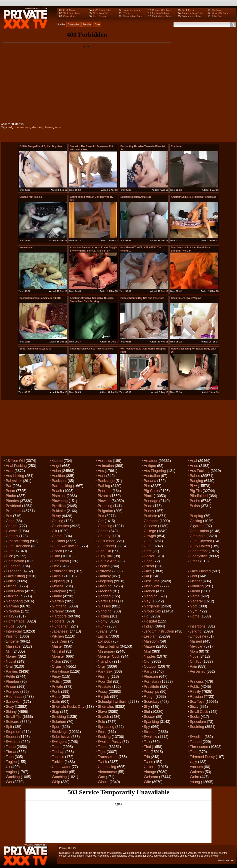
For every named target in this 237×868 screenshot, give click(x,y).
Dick (9, 556)
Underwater (61, 767)
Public (195, 687)
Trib (147, 757)
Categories (74, 24)
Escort (149, 566)
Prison (11, 687)
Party (148, 671)
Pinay (56, 676)
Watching (59, 777)
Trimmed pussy (202, 757)
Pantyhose (60, 671)
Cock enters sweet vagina (186, 298)
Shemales (106, 707)
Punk (56, 692)
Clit (54, 531)
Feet (193, 576)
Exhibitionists (62, 571)
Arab (10, 471)
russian (19, 127)
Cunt (148, 546)
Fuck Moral (69, 10)
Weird (195, 777)
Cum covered (201, 541)
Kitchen (58, 636)
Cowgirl (150, 536)
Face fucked (200, 571)
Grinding (105, 611)
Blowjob (104, 501)
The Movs (217, 10)
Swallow (150, 737)
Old (147, 661)
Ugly (193, 762)
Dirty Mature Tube (192, 16)
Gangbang (14, 601)
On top (196, 661)
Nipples (150, 656)
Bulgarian (105, 511)
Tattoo (11, 747)
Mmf (147, 651)
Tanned (196, 742)
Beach (57, 491)
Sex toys (197, 702)
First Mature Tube (162, 16)
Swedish (197, 737)
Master (57, 646)
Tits (147, 752)
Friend (195, 591)
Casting (196, 521)
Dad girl (104, 551)
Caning (58, 521)
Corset (57, 536)
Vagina (11, 772)
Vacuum (196, 767)
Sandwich (14, 702)
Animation (106, 466)
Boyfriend (13, 506)
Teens (103, 747)
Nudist (11, 661)
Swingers (59, 742)
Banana (150, 481)
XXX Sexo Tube (72, 13)
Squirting (197, 727)
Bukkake (59, 511)
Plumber (13, 682)
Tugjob (11, 762)
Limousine (198, 636)
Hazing (103, 616)
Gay (147, 601)
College (150, 531)
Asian (56, 471)
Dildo (56, 556)
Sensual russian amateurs (136, 197)
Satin (56, 702)
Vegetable (60, 772)
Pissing (104, 676)
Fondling (197, 586)
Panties (12, 671)
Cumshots (106, 546)
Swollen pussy (110, 742)
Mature (149, 646)
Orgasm (58, 666)
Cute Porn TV (100, 13)
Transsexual (108, 757)
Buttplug (196, 516)
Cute (10, 551)
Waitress (197, 772)
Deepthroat (199, 551)
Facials (58, 576)
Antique (150, 466)
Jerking (196, 631)
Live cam (59, 641)
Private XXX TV (68, 848)
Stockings (60, 732)
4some (57, 461)
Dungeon (13, 566)
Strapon (150, 732)
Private (57, 687)
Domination (15, 561)
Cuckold (58, 541)
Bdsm (10, 491)
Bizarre (104, 496)
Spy (147, 727)
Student (12, 737)
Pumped (13, 692)
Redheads (14, 697)
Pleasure (151, 676)
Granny (58, 611)
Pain (193, 666)
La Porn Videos (160, 13)
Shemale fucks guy (68, 707)
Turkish (58, 762)
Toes (194, 752)
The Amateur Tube (132, 16)
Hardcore (59, 616)
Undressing (107, 767)
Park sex (105, 671)
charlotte (176, 146)
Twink (102, 762)
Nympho (105, 661)
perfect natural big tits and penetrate (142, 298)
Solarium (59, 722)
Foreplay (59, 591)
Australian (152, 476)
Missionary (106, 651)
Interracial (14, 631)
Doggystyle (199, 556)
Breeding (105, 506)
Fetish (11, 581)
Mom (194, 651)
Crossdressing (17, 541)
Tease (57, 747)
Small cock (199, 712)
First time (152, 581)
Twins (148, 762)
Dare (148, 551)
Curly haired (200, 546)
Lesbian (150, 636)
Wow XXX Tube (220, 13)
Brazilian (59, 506)
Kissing (12, 636)
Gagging (151, 596)
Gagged (104, 596)
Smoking (59, 717)
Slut (147, 712)
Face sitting (15, 576)
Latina (103, 636)
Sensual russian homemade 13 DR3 (40, 298)
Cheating (105, 526)
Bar (9, 486)
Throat (11, 752)
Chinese (150, 526)
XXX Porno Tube (102, 10)
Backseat (59, 481)
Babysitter (14, 481)
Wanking (13, 777)
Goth (194, 606)
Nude (194, 656)
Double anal (108, 561)
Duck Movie (188, 10)
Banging (196, 481)
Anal (193, 461)
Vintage (150, 772)
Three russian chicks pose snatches (91, 349)
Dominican (60, 561)
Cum (148, 541)
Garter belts (107, 601)
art (10, 127)
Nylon (56, 661)
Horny (103, 621)
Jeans (103, 631)
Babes (195, 476)
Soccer (149, 717)
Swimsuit (13, 742)
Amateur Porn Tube (192, 13)
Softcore (13, 722)
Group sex (152, 611)
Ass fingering (155, 471)
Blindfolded (199, 496)
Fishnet (196, 581)
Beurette (105, 491)
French (149, 591)
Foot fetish (15, 591)
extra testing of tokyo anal (35, 349)
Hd (146, 616)
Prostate (105, 687)
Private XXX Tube (162, 10)
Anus (194, 466)
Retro (56, 697)
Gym (194, 611)
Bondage (151, 501)
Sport (56, 727)
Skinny (11, 712)
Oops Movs (69, 16)
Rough (149, 697)
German (12, 606)
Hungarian (60, 626)
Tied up (58, 752)
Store (102, 732)
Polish (57, 682)
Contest (12, 536)
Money (11, 656)
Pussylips (151, 692)
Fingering (105, 581)
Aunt (102, 476)
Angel (56, 466)
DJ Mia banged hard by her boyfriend (41, 146)
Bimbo (11, 496)
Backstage (106, 481)
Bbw (193, 486)
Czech (57, 551)
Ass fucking (200, 471)
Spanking (151, 722)
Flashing (105, 586)
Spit (9, 727)
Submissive (61, 737)
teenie (49, 127)
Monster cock (109, 656)
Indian (149, 626)
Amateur (151, 461)
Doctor (149, 556)
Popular (87, 24)
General (196, 601)
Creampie (198, 536)
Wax (101, 777)
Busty (56, 516)
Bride (148, 506)
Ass (101, 471)
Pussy (103, 692)
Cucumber (106, 541)
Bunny (149, 511)
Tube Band (217, 16)
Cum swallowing (65, 546)
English (104, 566)
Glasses (104, 606)
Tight (102, 752)
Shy (147, 707)
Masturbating (108, 646)
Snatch (103, 717)
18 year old (15, 461)
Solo (101, 722)
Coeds (103, 531)
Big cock (151, 491)
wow (58, 127)
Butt (101, 516)
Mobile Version (226, 861)
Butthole (150, 516)
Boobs (195, 501)
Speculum (198, 722)
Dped (148, 561)
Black (148, 496)
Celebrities (60, 526)
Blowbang (60, 501)
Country (104, 536)
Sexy (10, 707)
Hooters (58, 621)
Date (97, 24)
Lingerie (12, 641)
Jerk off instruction (159, 631)
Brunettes (14, 511)
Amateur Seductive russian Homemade (194, 197)
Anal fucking (16, 466)
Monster (58, 656)
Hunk (102, 626)
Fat (146, 576)
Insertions (198, 626)
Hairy (10, 616)
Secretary (152, 702)
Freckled (105, 591)
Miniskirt (58, 651)
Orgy (102, 666)
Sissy (194, 707)
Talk (147, 742)
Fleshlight (152, 586)
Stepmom (14, 732)
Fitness (58, 586)
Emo (56, 566)
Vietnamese (107, 772)
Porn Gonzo (99, 16)
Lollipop (104, 641)
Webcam (151, 777)
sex (28, 127)
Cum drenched (18, 546)
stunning (37, 127)
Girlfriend (59, 606)
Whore (103, 782)
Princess (197, 682)
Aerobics (105, 461)
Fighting (58, 581)
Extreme (105, 571)
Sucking (104, 737)
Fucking (12, 596)
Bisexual (59, 496)
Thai (147, 747)
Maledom (151, 641)
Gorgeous (152, 606)
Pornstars (152, 682)
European (14, 571)
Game (195, 596)
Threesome (199, 747)
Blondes (12, 501)
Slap (55, 712)
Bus (9, 516)
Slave (102, 712)
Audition (58, 476)
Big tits (196, 491)
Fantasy (104, 576)
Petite (10, 676)
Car (101, 521)
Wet (9, 782)
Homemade (26, 248)
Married (196, 641)
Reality (195, 692)
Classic (12, 531)
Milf (9, 651)
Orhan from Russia (31, 197)
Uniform (150, 767)
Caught (12, 526)
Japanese (60, 631)
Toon (10, 757)
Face (148, 571)
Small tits (14, 717)
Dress (195, 561)
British (195, 506)
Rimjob (103, 697)
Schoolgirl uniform (113, 702)
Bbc (147, 486)
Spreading (106, 727)
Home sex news (131, 10)
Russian (196, 697)
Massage (13, 646)
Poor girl (105, 682)
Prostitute (151, 687)
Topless (58, 757)
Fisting (11, 586)
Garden (58, 601)
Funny (57, 596)
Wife (147, 782)
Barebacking (62, 486)
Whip (56, 782)
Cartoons (151, 521)
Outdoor (150, 666)
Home (195, 616)
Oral (9, 666)
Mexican (197, 646)
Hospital (150, 621)
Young (195, 782)
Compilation (199, 531)
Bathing (104, 486)
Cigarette (197, 526)
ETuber (126, 13)
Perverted (198, 671)
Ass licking (15, 476)
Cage (10, 521)
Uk (8, 767)
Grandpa (13, 611)
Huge (10, 626)
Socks (195, 717)
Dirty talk (105, 556)
